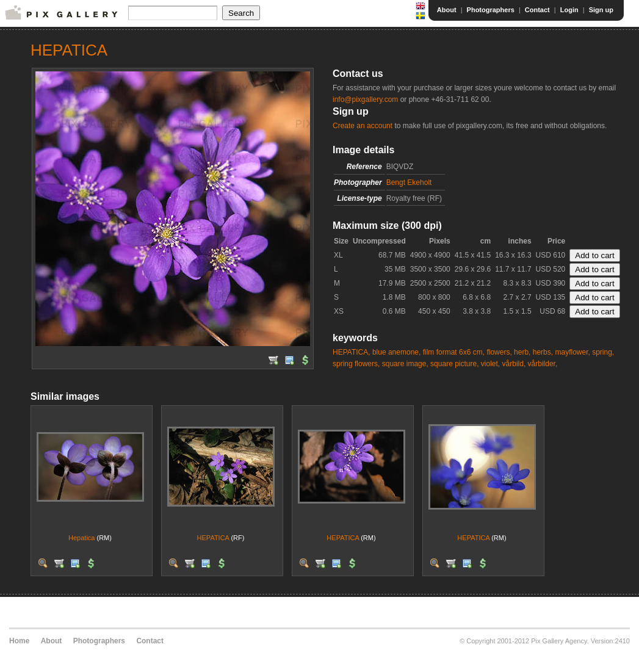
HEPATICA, (352, 352)
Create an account (363, 126)
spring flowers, (356, 364)
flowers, (499, 352)
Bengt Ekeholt (409, 182)
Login (569, 10)
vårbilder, (543, 364)
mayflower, (572, 352)
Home (19, 641)
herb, (522, 352)
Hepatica (81, 538)
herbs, (543, 352)
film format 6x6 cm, (454, 352)
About (447, 10)
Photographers (491, 10)
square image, (405, 364)
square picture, (454, 364)
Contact (537, 10)
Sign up (601, 10)
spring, (603, 352)
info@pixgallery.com (365, 99)
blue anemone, (396, 352)
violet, (490, 364)
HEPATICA (213, 538)
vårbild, (514, 364)
